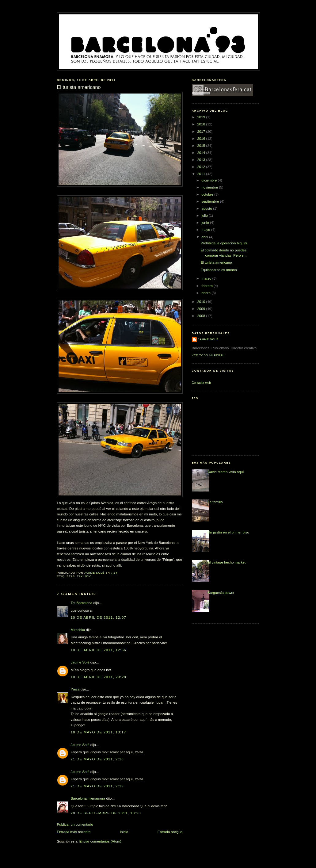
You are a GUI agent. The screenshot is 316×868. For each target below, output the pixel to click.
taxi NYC (84, 576)
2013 (202, 160)
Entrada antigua (170, 832)
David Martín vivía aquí (226, 472)
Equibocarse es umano (219, 270)
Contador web (201, 383)
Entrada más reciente (74, 832)
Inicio (124, 832)
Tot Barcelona (82, 603)
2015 (202, 146)
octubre (208, 194)
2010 (202, 302)
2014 (202, 153)
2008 (202, 316)
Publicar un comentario (75, 824)
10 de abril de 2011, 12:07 (99, 618)
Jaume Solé (80, 662)
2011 (202, 174)
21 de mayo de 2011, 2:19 (97, 786)
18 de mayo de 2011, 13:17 (99, 732)
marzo (207, 278)
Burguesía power (221, 593)
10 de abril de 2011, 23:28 (99, 677)
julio (205, 216)
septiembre (211, 201)
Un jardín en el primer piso (228, 532)
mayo (206, 230)
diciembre (209, 180)
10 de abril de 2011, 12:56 (99, 650)
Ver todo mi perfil (209, 355)
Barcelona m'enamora (88, 798)
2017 (202, 132)
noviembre (210, 187)
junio (206, 223)
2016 (202, 139)
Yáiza (75, 689)
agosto (207, 208)
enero (206, 293)
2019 (202, 117)
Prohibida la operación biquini (224, 243)
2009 (202, 309)
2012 (202, 167)
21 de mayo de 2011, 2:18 (97, 759)
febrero (207, 286)
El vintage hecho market (227, 562)
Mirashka (78, 630)
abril (205, 237)
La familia (215, 502)
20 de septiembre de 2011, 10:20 (106, 813)
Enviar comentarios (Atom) (100, 841)
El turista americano (216, 262)
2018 (202, 124)
